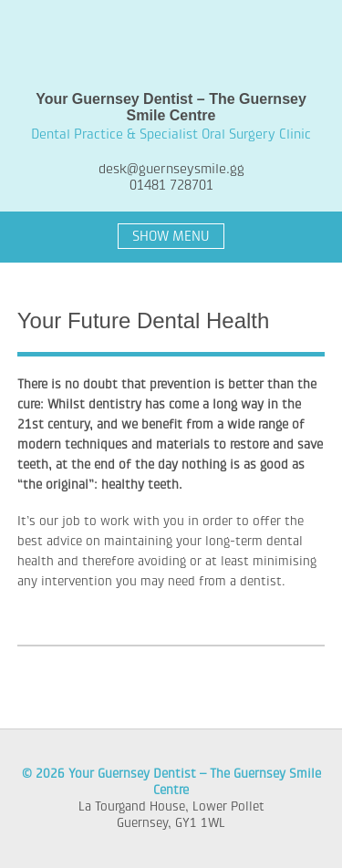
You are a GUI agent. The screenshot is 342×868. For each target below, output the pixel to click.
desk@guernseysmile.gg (171, 169)
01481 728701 (171, 185)
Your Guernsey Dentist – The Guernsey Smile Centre (171, 46)
